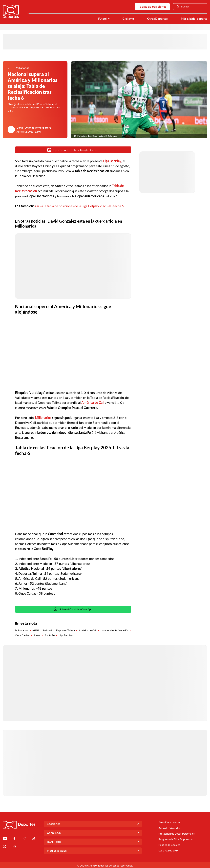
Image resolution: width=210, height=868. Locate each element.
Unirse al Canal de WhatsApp (73, 609)
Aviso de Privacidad (169, 827)
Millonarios (22, 630)
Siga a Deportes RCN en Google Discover (73, 150)
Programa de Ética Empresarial (176, 839)
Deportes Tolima (65, 630)
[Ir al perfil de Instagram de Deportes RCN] (24, 838)
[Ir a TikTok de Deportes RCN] (34, 838)
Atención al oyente (169, 822)
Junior (37, 635)
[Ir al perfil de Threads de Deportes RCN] (15, 846)
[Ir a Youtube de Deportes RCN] (5, 838)
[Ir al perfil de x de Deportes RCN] (4, 846)
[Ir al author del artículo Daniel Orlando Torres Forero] (11, 130)
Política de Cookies (169, 844)
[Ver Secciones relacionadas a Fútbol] (109, 19)
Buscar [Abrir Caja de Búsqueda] (183, 7)
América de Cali (88, 630)
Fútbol (102, 19)
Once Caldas (22, 635)
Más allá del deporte (194, 19)
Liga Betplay (66, 635)
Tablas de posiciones (152, 7)
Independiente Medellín (114, 630)
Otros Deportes (157, 19)
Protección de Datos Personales (177, 833)
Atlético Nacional (42, 630)
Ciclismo (128, 19)
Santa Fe (50, 635)
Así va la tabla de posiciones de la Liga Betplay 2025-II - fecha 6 (79, 206)
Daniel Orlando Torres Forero (34, 128)
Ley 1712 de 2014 (168, 850)
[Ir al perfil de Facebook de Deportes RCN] (14, 838)
